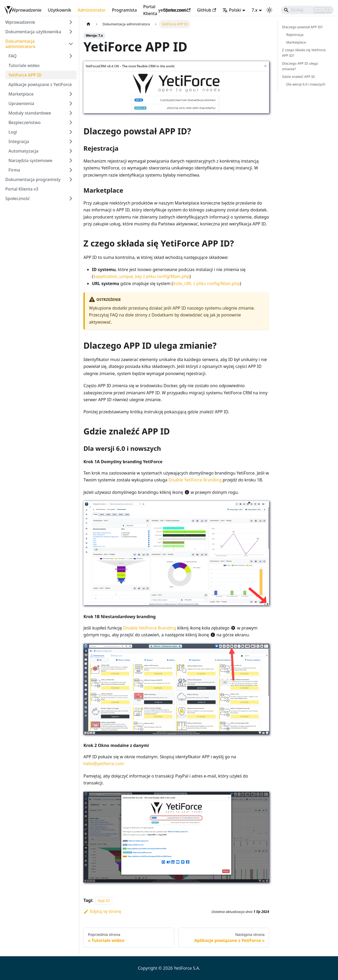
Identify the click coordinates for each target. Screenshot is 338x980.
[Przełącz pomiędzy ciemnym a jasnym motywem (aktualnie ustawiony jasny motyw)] (269, 10)
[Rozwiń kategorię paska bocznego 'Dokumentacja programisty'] (71, 179)
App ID (104, 900)
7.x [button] (255, 10)
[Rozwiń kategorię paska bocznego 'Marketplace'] (71, 94)
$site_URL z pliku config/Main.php (206, 283)
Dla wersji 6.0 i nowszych (306, 84)
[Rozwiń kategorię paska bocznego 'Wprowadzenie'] (71, 22)
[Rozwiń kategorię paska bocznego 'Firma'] (71, 170)
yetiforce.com (174, 10)
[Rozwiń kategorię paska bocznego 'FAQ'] (71, 56)
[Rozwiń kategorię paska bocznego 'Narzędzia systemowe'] (71, 160)
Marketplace (296, 42)
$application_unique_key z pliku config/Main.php (141, 276)
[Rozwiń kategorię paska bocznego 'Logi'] (71, 132)
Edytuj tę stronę (102, 911)
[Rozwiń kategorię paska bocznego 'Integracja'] (71, 141)
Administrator (92, 10)
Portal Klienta (150, 10)
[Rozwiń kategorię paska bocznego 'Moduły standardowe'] (71, 113)
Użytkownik (60, 10)
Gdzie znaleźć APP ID (299, 77)
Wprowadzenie (27, 10)
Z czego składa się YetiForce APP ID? (304, 53)
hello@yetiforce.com (104, 764)
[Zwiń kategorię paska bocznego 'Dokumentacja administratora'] (71, 44)
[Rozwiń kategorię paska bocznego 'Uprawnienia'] (71, 103)
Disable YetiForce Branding (195, 480)
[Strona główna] (88, 24)
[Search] (307, 10)
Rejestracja (295, 35)
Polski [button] (232, 10)
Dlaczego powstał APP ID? (302, 27)
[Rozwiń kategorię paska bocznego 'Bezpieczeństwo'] (71, 122)
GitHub (206, 10)
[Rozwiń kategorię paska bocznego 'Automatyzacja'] (71, 151)
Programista (124, 10)
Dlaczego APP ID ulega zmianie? (300, 66)
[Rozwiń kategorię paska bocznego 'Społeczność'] (71, 198)
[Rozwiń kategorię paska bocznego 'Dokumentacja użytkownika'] (71, 32)
